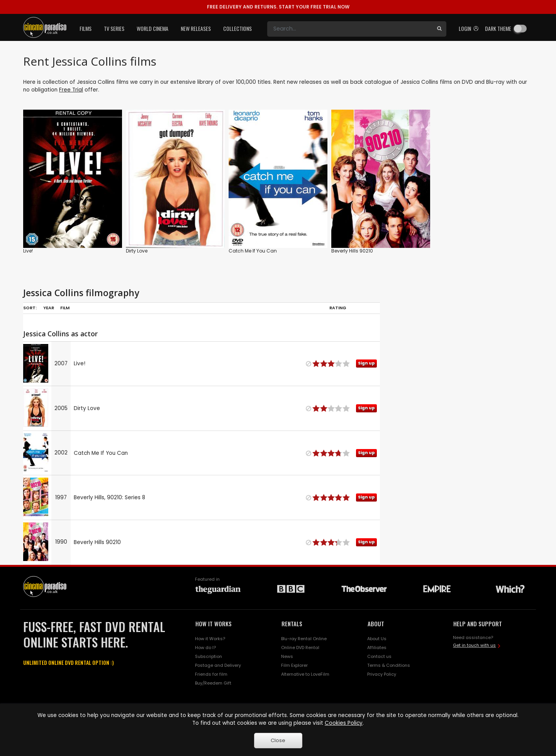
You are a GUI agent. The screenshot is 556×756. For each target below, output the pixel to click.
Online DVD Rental (300, 648)
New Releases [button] (196, 28)
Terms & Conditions (389, 665)
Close (278, 740)
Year (49, 308)
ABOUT (376, 624)
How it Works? (210, 639)
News (287, 656)
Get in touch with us (474, 645)
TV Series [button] (114, 28)
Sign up (366, 363)
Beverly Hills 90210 (352, 251)
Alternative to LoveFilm (305, 674)
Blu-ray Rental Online (304, 639)
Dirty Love (137, 251)
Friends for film (211, 674)
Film (65, 308)
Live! (28, 251)
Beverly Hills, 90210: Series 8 (109, 498)
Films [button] (86, 28)
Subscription (208, 656)
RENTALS (292, 624)
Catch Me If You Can (253, 251)
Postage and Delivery (218, 665)
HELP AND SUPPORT (478, 624)
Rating (338, 308)
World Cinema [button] (153, 28)
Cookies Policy (344, 723)
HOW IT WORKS (214, 624)
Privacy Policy (382, 674)
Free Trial (71, 90)
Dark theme (498, 28)
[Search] (350, 29)
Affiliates (377, 648)
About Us (377, 639)
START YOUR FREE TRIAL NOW (278, 7)
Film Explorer (294, 665)
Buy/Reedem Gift (213, 683)
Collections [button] (237, 28)
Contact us (379, 656)
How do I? (205, 648)
